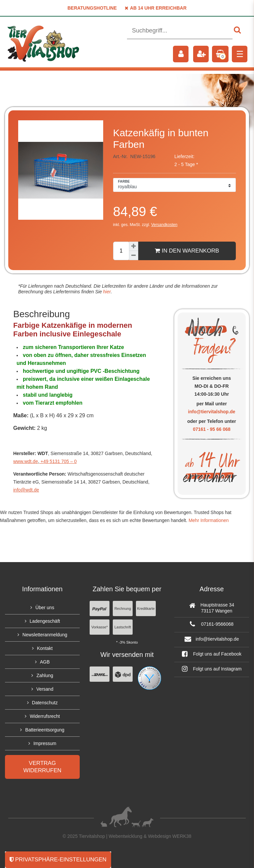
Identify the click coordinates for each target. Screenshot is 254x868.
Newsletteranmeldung (45, 635)
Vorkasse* (100, 627)
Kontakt (45, 648)
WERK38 (182, 836)
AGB (45, 662)
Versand (45, 689)
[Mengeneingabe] (121, 251)
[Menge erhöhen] (134, 246)
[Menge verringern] (134, 256)
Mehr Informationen (209, 520)
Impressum (45, 743)
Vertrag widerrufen (42, 767)
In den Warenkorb (187, 251)
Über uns (45, 608)
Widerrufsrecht (45, 716)
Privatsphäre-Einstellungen (58, 860)
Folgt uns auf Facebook (212, 654)
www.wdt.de (26, 461)
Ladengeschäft (45, 621)
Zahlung (45, 675)
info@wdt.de (26, 490)
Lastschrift (123, 627)
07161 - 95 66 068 (212, 429)
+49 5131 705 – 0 (58, 461)
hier (106, 292)
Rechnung (123, 608)
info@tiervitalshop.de (212, 412)
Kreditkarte (146, 608)
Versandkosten (164, 225)
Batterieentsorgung (45, 730)
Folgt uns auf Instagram (212, 669)
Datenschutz (45, 703)
